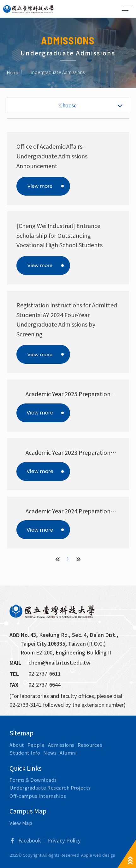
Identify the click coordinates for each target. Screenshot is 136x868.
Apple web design (98, 855)
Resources (90, 745)
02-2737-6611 (44, 673)
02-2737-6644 (44, 684)
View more (40, 186)
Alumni (68, 753)
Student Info (25, 753)
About (17, 745)
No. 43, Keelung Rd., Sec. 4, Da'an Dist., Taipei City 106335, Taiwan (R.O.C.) (70, 639)
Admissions (61, 745)
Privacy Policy (64, 840)
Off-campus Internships (38, 796)
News (50, 753)
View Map (21, 823)
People (36, 745)
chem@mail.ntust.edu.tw (59, 662)
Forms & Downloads (33, 780)
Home (13, 72)
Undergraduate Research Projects (50, 788)
